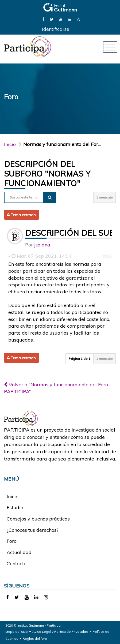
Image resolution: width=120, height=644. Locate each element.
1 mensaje (104, 197)
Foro (12, 541)
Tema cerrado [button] (22, 215)
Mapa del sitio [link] (17, 632)
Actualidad (19, 552)
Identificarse (56, 29)
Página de (80, 359)
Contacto (17, 563)
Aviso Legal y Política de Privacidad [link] (60, 632)
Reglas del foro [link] (35, 639)
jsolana (42, 245)
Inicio (10, 144)
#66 (107, 256)
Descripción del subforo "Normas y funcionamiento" (47, 174)
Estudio (15, 508)
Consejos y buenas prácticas (38, 519)
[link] (43, 19)
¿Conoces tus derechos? (33, 530)
